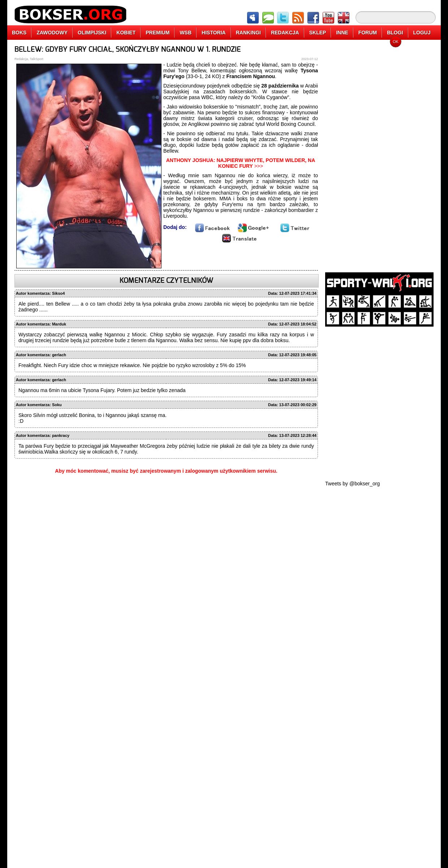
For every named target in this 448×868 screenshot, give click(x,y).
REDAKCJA (285, 33)
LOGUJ (422, 33)
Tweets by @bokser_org (352, 484)
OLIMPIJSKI (92, 33)
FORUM (368, 33)
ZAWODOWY (52, 33)
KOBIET (126, 33)
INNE (342, 33)
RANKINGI (248, 33)
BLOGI (395, 33)
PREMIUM (158, 33)
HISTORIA (214, 33)
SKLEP (318, 33)
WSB (186, 33)
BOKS (19, 33)
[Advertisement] (379, 154)
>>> (241, 163)
